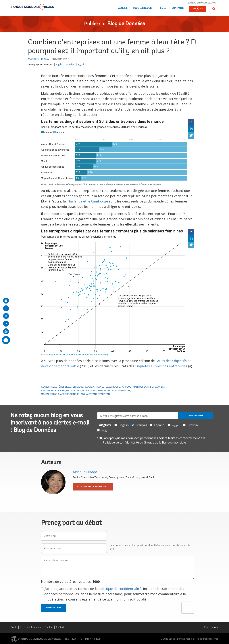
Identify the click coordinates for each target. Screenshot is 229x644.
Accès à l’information (31, 627)
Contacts (178, 8)
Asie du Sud (77, 390)
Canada (90, 387)
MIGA (88, 639)
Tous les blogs (142, 8)
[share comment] (6, 340)
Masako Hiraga (38, 59)
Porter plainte (211, 627)
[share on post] (6, 316)
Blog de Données (126, 24)
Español (70, 64)
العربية (81, 64)
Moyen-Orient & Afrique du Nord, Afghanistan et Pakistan (75, 394)
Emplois (49, 627)
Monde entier (123, 390)
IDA (74, 639)
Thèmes (162, 8)
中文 (104, 430)
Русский (193, 425)
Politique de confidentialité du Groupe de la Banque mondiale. (145, 442)
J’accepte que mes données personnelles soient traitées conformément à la (154, 440)
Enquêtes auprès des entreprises (161, 366)
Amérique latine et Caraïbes (149, 387)
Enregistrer (54, 608)
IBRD (67, 639)
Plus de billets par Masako (93, 487)
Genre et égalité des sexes (56, 387)
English (59, 64)
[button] (214, 9)
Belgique (78, 387)
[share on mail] (6, 301)
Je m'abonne (196, 416)
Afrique (126, 387)
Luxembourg (113, 387)
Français (48, 64)
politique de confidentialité (120, 589)
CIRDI (97, 639)
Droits (14, 627)
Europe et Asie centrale (99, 390)
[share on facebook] (6, 308)
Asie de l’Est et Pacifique (55, 390)
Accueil (123, 8)
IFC (81, 639)
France (100, 387)
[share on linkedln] (6, 324)
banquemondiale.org (202, 3)
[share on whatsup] (6, 331)
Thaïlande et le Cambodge (87, 201)
